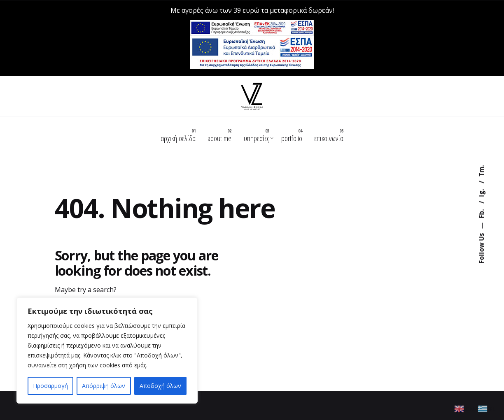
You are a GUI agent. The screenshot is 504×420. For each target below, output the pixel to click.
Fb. (481, 213)
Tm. (481, 171)
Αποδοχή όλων (160, 386)
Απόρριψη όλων (104, 386)
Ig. (481, 192)
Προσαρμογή (50, 386)
